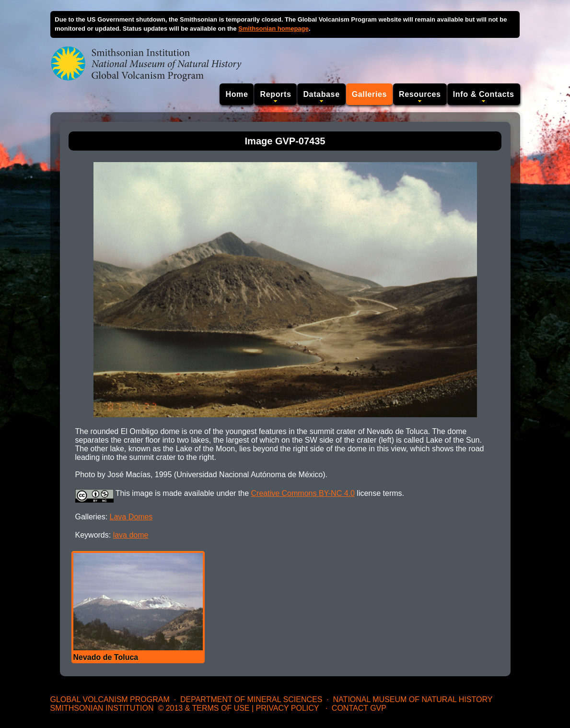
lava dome (131, 535)
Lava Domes (131, 517)
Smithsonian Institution (102, 708)
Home (237, 94)
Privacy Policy (288, 708)
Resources (420, 94)
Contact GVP (359, 708)
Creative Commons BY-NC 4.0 (303, 493)
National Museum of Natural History (413, 699)
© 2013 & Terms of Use (204, 708)
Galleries (369, 94)
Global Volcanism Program (110, 699)
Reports (275, 94)
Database (321, 94)
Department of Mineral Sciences (251, 699)
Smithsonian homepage (273, 29)
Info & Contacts (484, 94)
